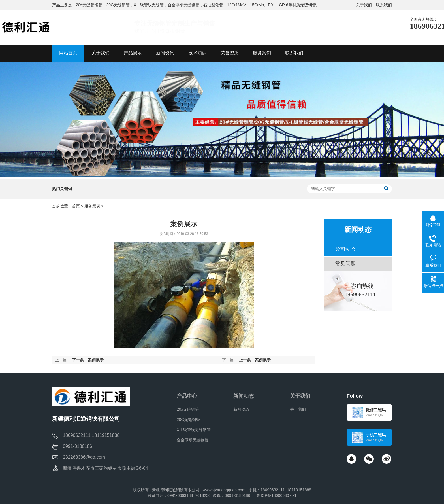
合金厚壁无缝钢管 (193, 440)
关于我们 (364, 5)
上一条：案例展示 (255, 360)
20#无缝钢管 (188, 409)
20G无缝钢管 (188, 420)
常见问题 (345, 264)
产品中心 (187, 396)
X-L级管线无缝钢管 (194, 430)
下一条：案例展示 (88, 360)
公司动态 (345, 249)
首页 (76, 206)
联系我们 (384, 5)
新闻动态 (244, 396)
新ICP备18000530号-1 (277, 495)
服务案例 (92, 206)
